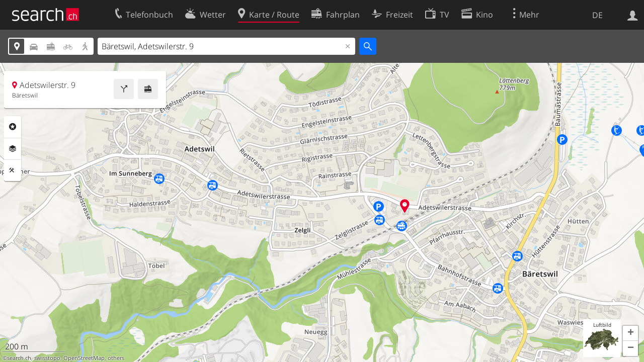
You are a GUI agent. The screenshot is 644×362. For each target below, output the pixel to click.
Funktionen (13, 170)
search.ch (19, 358)
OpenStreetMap (84, 358)
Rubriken (13, 127)
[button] (630, 333)
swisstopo (47, 358)
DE (597, 15)
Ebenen (13, 149)
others (116, 358)
